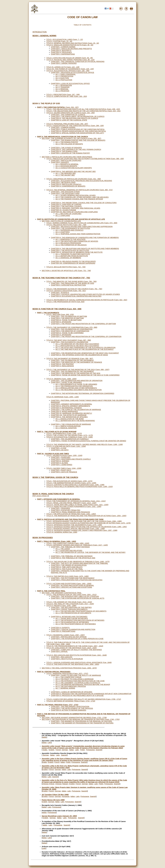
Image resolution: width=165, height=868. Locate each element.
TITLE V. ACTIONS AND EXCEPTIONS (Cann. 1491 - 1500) (69, 584)
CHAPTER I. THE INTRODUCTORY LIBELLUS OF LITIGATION (75, 596)
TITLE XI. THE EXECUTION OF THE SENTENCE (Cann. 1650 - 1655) (73, 664)
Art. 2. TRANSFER (62, 87)
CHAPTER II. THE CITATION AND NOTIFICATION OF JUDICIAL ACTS (78, 598)
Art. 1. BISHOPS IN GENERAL (67, 164)
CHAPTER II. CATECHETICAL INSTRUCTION (68, 285)
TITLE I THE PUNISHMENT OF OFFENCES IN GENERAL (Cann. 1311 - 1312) (76, 501)
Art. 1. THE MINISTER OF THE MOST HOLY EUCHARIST (77, 344)
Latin (49, 743)
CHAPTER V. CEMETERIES (62, 465)
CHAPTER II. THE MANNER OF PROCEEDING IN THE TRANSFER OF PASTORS (82, 723)
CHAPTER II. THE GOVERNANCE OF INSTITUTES (70, 228)
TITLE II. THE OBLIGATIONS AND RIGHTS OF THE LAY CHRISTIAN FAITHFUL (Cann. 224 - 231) (83, 111)
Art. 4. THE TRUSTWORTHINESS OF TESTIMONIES (76, 624)
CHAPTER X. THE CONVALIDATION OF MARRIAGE (71, 424)
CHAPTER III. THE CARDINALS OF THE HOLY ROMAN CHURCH (76, 149)
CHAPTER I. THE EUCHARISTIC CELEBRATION (69, 342)
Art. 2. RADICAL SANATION (66, 428)
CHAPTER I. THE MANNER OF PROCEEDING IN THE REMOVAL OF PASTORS (81, 721)
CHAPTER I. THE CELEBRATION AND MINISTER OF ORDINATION (77, 381)
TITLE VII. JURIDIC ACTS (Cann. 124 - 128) (63, 67)
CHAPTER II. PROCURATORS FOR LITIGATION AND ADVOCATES (77, 580)
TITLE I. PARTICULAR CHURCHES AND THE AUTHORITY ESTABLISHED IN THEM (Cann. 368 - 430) (85, 159)
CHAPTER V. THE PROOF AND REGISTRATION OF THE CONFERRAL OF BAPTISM (83, 324)
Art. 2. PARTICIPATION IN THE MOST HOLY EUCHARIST (77, 346)
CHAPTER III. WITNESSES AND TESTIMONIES (69, 617)
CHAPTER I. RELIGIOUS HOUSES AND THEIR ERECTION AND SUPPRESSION (82, 227)
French (58, 750)
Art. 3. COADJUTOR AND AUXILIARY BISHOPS (74, 168)
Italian (44, 737)
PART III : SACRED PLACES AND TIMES (53, 454)
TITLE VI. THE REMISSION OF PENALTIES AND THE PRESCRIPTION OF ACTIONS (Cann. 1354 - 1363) (86, 516)
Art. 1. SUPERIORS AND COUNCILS (69, 230)
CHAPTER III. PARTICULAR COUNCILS (66, 184)
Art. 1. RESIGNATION (64, 85)
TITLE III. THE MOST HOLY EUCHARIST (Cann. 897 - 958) (69, 340)
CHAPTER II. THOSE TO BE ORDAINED (66, 382)
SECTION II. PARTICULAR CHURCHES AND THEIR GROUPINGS (67, 157)
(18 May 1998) (55, 795)
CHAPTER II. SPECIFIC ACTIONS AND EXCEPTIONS (71, 587)
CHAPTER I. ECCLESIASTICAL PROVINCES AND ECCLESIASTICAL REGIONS (81, 181)
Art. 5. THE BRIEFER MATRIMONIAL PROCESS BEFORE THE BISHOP (83, 684)
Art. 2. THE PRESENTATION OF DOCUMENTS (73, 613)
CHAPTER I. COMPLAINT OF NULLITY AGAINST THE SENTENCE (76, 650)
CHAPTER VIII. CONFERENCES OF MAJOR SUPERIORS (73, 263)
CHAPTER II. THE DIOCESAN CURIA (65, 193)
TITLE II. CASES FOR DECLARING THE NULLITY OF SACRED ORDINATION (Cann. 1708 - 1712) (84, 699)
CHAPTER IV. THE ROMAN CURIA (64, 151)
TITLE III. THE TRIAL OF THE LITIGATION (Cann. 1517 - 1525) (70, 604)
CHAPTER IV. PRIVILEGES (61, 52)
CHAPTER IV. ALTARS (59, 463)
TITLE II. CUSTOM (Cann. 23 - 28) (59, 41)
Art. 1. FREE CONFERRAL (66, 74)
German (65, 750)
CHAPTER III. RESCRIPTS (61, 50)
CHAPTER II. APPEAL (59, 651)
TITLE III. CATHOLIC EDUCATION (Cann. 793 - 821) (66, 291)
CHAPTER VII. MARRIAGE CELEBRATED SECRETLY (71, 413)
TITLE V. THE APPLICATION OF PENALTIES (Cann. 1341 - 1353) (71, 514)
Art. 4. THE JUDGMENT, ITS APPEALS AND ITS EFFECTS (78, 683)
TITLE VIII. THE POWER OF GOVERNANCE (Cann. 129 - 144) (70, 69)
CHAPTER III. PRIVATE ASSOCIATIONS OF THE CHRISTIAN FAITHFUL (78, 131)
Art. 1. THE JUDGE (63, 549)
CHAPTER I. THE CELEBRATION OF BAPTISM (69, 316)
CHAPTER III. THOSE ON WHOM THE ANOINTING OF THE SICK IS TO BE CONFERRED (85, 375)
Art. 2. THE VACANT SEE (65, 175)
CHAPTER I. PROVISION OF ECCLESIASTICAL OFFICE (72, 72)
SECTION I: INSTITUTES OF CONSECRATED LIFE (61, 221)
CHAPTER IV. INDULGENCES (62, 366)
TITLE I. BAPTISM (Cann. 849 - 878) (60, 314)
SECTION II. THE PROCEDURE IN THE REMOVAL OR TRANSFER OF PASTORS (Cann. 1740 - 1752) (81, 719)
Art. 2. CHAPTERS (63, 232)
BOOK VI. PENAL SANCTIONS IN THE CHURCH (53, 494)
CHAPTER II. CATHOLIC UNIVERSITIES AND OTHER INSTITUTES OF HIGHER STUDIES (85, 294)
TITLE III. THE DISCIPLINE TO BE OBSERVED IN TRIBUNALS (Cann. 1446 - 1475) (78, 562)
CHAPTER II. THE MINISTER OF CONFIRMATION (70, 331)
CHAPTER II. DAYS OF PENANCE (64, 472)
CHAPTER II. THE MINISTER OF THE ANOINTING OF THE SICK (76, 373)
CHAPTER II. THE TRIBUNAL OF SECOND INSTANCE (72, 556)
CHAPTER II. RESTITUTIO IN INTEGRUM (67, 659)
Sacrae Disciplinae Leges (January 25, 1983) (59, 816)
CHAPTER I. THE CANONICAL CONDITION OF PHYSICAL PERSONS (78, 61)
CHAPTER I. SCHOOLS (60, 292)
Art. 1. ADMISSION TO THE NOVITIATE (70, 239)
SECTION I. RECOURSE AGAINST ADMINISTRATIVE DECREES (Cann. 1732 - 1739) (74, 718)
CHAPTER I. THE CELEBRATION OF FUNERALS (70, 439)
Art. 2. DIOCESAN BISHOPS (66, 166)
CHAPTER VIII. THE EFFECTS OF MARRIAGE (69, 415)
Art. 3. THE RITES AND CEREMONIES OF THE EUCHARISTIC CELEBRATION (85, 348)
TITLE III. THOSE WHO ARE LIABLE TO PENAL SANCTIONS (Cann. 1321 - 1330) (77, 505)
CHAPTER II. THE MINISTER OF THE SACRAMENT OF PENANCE (76, 362)
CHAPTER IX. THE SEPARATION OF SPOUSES (69, 417)
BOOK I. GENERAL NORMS (44, 36)
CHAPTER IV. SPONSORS (61, 322)
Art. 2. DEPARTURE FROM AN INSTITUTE (72, 256)
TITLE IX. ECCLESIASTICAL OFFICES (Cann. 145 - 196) (68, 71)
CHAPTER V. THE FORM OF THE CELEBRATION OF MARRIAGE (76, 410)
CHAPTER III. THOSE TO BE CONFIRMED (67, 333)
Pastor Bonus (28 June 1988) (53, 800)
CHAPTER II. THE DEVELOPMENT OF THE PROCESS (72, 708)
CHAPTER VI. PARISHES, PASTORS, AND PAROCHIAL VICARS (76, 208)
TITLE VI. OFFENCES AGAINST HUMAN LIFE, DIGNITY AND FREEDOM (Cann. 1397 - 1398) (82, 530)
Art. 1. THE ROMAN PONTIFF (67, 142)
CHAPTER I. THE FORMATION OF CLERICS (68, 115)
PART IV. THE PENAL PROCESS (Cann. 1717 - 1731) (58, 705)
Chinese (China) (48, 784)
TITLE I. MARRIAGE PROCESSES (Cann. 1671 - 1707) (67, 673)
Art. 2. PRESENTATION (64, 76)
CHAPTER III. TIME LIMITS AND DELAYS (67, 567)
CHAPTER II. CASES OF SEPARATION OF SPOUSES (71, 692)
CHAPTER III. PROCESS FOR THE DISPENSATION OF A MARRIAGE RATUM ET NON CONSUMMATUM (91, 694)
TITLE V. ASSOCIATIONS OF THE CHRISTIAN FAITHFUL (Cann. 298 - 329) (75, 126)
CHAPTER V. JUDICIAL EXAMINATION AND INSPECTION (73, 629)
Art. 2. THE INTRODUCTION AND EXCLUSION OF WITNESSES (80, 620)
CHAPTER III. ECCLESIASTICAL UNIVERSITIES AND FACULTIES (76, 296)
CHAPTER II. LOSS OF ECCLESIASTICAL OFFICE (70, 83)
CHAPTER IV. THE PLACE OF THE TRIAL (67, 569)
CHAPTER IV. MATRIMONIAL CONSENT (66, 408)
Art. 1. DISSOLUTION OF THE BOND (70, 419)
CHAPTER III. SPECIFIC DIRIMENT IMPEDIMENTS (71, 406)
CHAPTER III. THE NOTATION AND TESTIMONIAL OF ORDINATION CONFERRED (83, 393)
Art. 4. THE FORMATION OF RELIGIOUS (71, 245)
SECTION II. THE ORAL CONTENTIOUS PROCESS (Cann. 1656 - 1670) (69, 668)
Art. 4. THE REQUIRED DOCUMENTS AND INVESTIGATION (79, 390)
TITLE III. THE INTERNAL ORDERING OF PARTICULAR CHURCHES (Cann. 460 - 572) (79, 190)
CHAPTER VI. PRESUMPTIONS (63, 631)
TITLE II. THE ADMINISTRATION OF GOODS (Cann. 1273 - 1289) (71, 483)
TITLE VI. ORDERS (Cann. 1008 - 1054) (61, 379)
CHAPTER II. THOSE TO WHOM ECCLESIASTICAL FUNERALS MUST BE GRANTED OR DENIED (88, 441)
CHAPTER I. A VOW (59, 448)
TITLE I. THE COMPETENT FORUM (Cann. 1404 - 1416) (68, 543)
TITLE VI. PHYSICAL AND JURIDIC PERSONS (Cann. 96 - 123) (70, 60)
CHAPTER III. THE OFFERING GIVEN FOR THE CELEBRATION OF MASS (79, 355)
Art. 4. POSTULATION (64, 80)
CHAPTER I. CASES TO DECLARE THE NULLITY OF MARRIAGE (76, 675)
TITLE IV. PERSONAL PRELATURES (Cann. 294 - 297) (67, 124)
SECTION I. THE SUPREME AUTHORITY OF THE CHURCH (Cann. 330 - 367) (71, 138)
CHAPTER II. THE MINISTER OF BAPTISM (67, 318)
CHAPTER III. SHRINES (60, 461)
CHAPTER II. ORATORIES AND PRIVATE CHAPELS (71, 459)
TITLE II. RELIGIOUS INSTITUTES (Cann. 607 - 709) (66, 225)
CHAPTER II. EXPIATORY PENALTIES (66, 510)
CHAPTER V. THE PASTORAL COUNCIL (66, 206)
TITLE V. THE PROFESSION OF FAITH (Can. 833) (65, 302)
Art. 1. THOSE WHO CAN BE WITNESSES (72, 618)
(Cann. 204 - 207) (58, 107)
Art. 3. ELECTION (62, 78)
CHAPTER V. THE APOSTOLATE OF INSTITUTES (70, 250)
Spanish (99, 750)
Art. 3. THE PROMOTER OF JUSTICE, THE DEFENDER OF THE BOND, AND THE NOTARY (91, 552)
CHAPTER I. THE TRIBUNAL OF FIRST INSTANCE (70, 547)
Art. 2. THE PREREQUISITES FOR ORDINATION (74, 386)
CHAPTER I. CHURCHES (61, 457)
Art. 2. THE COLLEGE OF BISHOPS (69, 144)
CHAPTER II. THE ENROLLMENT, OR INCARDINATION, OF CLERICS (78, 116)
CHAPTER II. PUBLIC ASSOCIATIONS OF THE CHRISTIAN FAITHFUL (78, 129)
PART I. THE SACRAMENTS (48, 313)
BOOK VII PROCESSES (43, 538)
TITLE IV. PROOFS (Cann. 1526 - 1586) (61, 606)
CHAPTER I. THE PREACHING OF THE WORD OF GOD (72, 283)
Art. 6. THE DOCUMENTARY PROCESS (71, 686)
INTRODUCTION (40, 32)
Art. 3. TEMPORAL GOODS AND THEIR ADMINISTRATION (78, 234)
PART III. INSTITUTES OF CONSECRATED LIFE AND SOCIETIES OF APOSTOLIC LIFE (71, 219)
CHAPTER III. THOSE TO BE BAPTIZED (66, 320)
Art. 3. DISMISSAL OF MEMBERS (68, 258)
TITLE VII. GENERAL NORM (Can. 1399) (62, 532)
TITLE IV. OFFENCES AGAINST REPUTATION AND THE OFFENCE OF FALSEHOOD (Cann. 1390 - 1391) (87, 527)
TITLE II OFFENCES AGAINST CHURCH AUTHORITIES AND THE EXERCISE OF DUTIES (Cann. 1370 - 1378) (88, 523)
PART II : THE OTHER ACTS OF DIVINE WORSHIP (57, 432)
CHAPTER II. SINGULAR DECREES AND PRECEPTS (71, 49)
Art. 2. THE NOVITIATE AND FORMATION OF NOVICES (77, 241)
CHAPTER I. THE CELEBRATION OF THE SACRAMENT (72, 360)
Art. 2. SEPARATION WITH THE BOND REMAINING (75, 421)
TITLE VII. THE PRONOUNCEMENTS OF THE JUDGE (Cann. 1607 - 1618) (75, 646)
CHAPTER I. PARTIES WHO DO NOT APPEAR (69, 637)
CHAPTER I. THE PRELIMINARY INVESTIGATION (70, 707)
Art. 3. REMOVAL (62, 89)
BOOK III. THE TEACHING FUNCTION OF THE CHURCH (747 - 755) (61, 278)
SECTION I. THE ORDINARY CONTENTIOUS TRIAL (62, 593)
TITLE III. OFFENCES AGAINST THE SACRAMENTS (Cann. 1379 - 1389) (74, 525)
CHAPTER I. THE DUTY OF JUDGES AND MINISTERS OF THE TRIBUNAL (79, 563)
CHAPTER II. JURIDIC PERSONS (64, 63)
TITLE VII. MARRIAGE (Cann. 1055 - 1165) (63, 397)
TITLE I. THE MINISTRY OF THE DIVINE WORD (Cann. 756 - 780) (71, 281)
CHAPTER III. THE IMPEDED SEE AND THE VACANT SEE (73, 171)
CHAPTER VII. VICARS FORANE (63, 210)
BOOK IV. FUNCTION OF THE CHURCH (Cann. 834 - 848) (57, 309)
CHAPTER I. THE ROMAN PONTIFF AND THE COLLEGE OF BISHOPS (78, 140)
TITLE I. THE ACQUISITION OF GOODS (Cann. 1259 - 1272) (69, 481)
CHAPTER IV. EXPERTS (60, 628)
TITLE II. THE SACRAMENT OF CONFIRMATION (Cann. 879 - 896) (72, 327)
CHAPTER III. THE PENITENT (62, 364)
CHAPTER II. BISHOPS (60, 162)
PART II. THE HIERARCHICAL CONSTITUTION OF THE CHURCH (63, 137)
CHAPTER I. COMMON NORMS (63, 47)
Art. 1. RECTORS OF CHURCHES (68, 214)
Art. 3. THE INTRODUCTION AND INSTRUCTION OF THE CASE (80, 681)
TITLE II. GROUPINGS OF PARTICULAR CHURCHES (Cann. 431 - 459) (74, 179)
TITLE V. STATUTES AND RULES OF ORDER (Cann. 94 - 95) (70, 58)
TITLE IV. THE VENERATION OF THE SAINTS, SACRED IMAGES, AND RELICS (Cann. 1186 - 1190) (85, 444)
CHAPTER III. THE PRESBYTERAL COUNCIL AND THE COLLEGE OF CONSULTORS (84, 203)
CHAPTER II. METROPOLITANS (63, 182)
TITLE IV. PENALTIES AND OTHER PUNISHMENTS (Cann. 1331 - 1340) (74, 506)
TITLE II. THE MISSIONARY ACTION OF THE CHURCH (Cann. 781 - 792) (74, 289)
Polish (82, 750)
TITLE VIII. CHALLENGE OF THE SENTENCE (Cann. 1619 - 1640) (71, 648)
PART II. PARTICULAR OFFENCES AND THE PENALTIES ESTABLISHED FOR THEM (70, 519)
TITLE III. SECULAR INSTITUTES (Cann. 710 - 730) (66, 267)
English (51, 750)
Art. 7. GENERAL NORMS (65, 688)
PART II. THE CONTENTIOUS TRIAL (51, 591)
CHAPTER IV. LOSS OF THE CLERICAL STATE (69, 120)
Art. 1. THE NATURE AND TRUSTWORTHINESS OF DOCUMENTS (81, 611)
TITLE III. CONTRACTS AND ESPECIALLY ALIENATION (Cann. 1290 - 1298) (75, 485)
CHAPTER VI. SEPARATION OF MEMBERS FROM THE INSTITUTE (77, 252)
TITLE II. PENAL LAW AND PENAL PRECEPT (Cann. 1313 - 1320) (71, 503)
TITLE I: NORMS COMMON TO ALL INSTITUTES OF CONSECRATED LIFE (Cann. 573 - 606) (82, 223)
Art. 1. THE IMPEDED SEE (66, 173)
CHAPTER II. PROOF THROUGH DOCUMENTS (69, 609)
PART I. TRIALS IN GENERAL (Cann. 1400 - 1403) (57, 541)
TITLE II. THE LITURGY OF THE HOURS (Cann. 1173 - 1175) (70, 435)
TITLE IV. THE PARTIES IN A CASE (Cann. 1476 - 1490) (67, 576)
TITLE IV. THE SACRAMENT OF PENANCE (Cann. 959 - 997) (70, 359)
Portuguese (90, 750)
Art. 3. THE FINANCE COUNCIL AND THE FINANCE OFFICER (79, 199)
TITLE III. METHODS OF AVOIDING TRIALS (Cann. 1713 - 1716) (71, 701)
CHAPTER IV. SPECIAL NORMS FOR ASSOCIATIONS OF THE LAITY (77, 133)
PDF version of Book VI (41, 496)
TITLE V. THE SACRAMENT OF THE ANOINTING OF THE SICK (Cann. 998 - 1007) (78, 370)
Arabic (45, 750)
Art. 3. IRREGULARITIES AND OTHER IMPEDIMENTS (76, 388)
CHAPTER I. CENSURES (60, 508)
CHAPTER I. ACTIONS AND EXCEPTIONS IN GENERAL (72, 585)
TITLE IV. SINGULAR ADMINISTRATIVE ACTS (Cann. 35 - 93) (70, 45)
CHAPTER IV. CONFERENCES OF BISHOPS (68, 186)
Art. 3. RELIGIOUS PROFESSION (68, 243)
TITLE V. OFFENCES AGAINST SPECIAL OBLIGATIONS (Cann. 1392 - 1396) (76, 529)
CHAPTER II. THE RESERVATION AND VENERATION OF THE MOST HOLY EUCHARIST (85, 353)
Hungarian (66, 796)
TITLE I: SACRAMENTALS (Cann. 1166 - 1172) (64, 433)
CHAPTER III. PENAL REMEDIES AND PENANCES (70, 512)
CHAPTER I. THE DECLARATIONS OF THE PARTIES (71, 607)
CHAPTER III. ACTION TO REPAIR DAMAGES (69, 710)
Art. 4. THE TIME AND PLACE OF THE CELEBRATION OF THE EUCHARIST (85, 349)
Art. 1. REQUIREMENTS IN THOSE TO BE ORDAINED (76, 384)
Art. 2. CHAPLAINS (63, 216)
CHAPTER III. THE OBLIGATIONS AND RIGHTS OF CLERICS (74, 118)
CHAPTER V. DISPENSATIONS (63, 54)
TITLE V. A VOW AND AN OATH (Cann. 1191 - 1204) (66, 446)
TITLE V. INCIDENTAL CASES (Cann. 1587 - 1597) (65, 635)
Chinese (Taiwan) (62, 784)
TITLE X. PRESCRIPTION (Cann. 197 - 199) (63, 95)
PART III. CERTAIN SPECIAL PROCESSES (54, 672)
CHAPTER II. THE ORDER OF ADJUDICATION (69, 565)
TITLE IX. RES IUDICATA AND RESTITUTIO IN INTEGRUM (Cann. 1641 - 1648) (76, 655)
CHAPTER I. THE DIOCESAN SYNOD (65, 192)
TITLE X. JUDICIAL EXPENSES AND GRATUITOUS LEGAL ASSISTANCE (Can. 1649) (79, 662)
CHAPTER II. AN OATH (60, 450)
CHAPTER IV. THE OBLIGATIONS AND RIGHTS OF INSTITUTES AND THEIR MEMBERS (85, 249)
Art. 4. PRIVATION (62, 91)
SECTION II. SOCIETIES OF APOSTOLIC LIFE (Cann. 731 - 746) (66, 271)
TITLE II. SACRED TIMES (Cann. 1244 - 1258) (64, 468)
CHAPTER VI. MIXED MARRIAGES (64, 411)
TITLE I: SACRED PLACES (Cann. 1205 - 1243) (64, 455)
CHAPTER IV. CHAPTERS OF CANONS (66, 204)
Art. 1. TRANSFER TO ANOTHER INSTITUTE (73, 254)
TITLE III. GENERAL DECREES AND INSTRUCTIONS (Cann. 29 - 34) (73, 43)
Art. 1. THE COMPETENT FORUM (68, 677)
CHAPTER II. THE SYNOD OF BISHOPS (66, 148)
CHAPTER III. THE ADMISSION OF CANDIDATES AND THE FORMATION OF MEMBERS (85, 238)
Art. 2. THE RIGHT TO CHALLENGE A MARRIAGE (75, 679)
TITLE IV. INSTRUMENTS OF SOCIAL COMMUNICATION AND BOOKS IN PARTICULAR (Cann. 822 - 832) (87, 300)
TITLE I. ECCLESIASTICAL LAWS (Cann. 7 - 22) (65, 39)
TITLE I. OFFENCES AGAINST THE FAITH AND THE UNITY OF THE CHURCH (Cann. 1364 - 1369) (84, 521)
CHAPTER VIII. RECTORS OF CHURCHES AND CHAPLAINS (74, 212)
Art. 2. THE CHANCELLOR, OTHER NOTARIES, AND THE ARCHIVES (82, 197)
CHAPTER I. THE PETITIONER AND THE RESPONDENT (73, 578)
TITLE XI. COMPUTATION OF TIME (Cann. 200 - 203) (67, 96)
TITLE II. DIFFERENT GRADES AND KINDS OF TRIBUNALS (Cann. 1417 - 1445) (77, 545)
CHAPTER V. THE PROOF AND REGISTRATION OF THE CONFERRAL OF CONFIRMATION (86, 337)
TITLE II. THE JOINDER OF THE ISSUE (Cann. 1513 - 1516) (69, 602)
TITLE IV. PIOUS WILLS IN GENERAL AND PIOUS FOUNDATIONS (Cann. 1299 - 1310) (79, 487)
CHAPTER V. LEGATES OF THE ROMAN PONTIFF (70, 153)
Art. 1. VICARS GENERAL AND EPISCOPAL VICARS (76, 195)
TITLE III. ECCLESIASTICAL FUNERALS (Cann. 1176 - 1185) (69, 437)
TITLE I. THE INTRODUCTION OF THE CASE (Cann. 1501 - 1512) (71, 595)
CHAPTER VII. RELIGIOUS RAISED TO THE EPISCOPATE (73, 261)
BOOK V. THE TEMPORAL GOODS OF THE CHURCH (55, 477)
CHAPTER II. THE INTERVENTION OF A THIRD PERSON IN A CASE (77, 639)
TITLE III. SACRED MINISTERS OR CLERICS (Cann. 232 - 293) (70, 113)
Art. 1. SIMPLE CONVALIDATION (68, 426)
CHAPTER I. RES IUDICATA (62, 657)
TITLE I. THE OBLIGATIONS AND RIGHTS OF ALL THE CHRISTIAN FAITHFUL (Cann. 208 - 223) (83, 109)
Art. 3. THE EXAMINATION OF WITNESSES (72, 622)
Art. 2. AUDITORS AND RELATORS (69, 551)
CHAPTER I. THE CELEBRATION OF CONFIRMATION (72, 329)
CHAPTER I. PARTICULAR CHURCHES (66, 160)
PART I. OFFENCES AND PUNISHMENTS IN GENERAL (59, 499)
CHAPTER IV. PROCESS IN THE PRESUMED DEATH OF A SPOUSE (77, 696)
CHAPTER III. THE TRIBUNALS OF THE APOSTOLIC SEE (73, 558)
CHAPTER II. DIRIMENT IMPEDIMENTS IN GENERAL (71, 404)
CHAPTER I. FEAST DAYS (61, 470)
